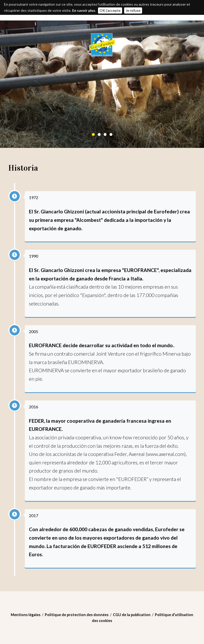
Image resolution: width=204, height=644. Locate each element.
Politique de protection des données (77, 615)
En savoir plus (84, 10)
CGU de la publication (132, 615)
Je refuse (133, 10)
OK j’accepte (110, 10)
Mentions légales (26, 615)
